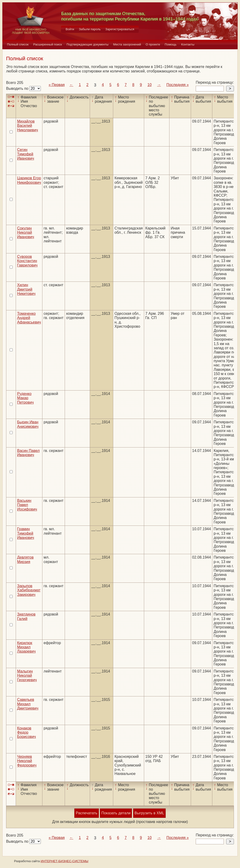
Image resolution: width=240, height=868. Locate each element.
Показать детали (116, 813)
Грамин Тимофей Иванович (26, 533)
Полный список (18, 44)
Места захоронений (127, 44)
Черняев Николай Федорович (27, 761)
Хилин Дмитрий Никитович (26, 289)
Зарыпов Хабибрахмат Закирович (29, 590)
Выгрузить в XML (149, 813)
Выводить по (18, 88)
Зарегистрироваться (120, 29)
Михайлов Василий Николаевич (28, 126)
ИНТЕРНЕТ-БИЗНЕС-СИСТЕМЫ (64, 861)
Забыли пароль (90, 29)
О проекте (153, 44)
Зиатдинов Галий (26, 616)
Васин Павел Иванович (28, 453)
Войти (70, 29)
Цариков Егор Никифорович (29, 180)
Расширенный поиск (48, 44)
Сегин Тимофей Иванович (26, 154)
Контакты (188, 44)
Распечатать (86, 813)
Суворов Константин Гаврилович (27, 261)
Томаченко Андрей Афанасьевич (29, 318)
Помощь (171, 44)
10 (150, 85)
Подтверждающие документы (88, 44)
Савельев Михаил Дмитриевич (28, 704)
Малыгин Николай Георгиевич (27, 676)
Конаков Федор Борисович (26, 733)
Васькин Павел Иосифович (27, 505)
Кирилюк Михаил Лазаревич (26, 647)
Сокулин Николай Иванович (26, 233)
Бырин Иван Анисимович (28, 424)
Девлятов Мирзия (25, 559)
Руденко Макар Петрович (25, 398)
